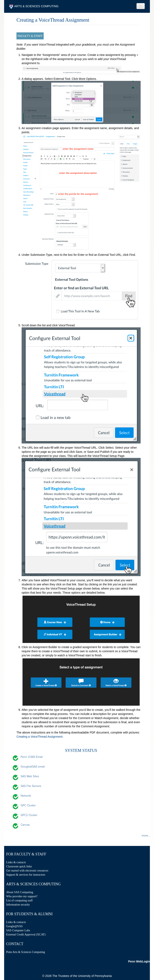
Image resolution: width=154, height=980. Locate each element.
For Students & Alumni (29, 914)
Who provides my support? (22, 896)
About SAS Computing (20, 892)
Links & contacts (16, 862)
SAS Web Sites (30, 776)
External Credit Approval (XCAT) (26, 935)
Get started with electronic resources (27, 871)
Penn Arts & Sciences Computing (26, 952)
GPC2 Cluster (29, 815)
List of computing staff (19, 900)
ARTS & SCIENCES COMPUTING (34, 6)
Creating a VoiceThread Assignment (39, 737)
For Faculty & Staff (26, 854)
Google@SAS (14, 926)
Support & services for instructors (26, 875)
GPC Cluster (28, 805)
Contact (15, 944)
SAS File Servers (31, 786)
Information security (18, 905)
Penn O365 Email (32, 757)
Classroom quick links (19, 866)
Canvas (25, 825)
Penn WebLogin (139, 961)
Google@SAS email (33, 767)
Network (26, 796)
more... (146, 836)
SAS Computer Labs (18, 930)
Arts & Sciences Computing (33, 884)
